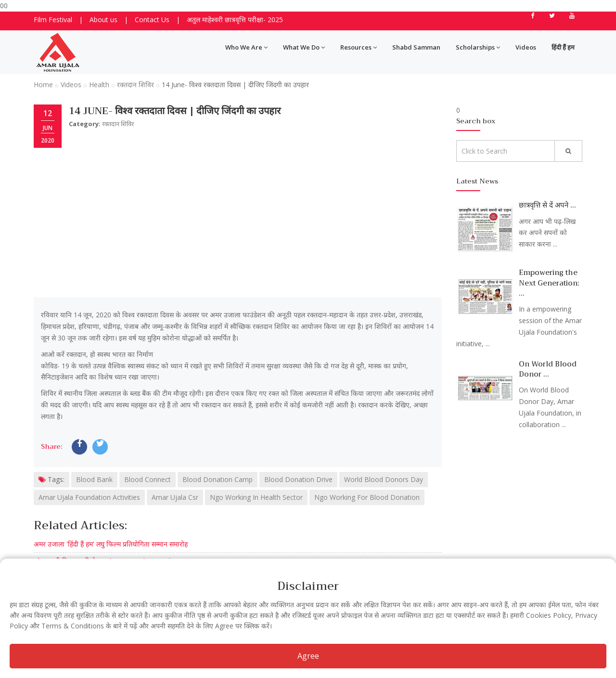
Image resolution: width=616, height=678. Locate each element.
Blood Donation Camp (218, 479)
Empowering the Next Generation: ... (549, 283)
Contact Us (152, 20)
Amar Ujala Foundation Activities (89, 497)
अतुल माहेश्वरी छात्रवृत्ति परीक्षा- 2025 (235, 20)
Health (99, 85)
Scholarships (478, 47)
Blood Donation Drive (298, 479)
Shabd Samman (416, 47)
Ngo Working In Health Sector (256, 497)
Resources (359, 47)
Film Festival (53, 20)
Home (43, 85)
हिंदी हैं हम (563, 47)
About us (103, 20)
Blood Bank (94, 479)
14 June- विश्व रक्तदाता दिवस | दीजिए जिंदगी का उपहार (175, 111)
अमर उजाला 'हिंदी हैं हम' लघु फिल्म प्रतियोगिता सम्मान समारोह (111, 544)
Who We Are (246, 47)
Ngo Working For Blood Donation (367, 497)
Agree (308, 656)
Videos (526, 47)
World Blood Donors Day (384, 479)
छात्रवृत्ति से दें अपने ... (547, 205)
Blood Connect (148, 479)
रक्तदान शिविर (135, 85)
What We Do (304, 47)
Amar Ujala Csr (175, 497)
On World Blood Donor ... (548, 369)
